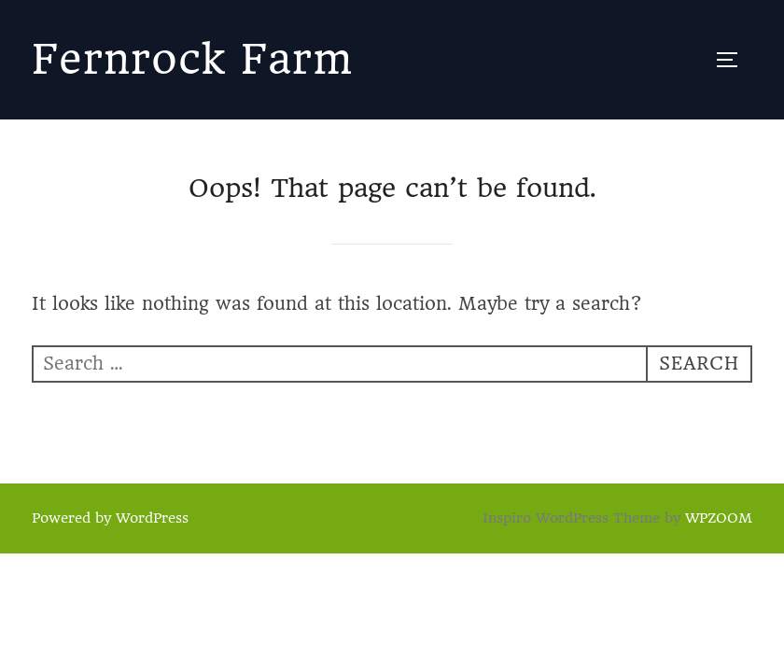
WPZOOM (719, 518)
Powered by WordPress (110, 518)
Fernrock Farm (192, 59)
